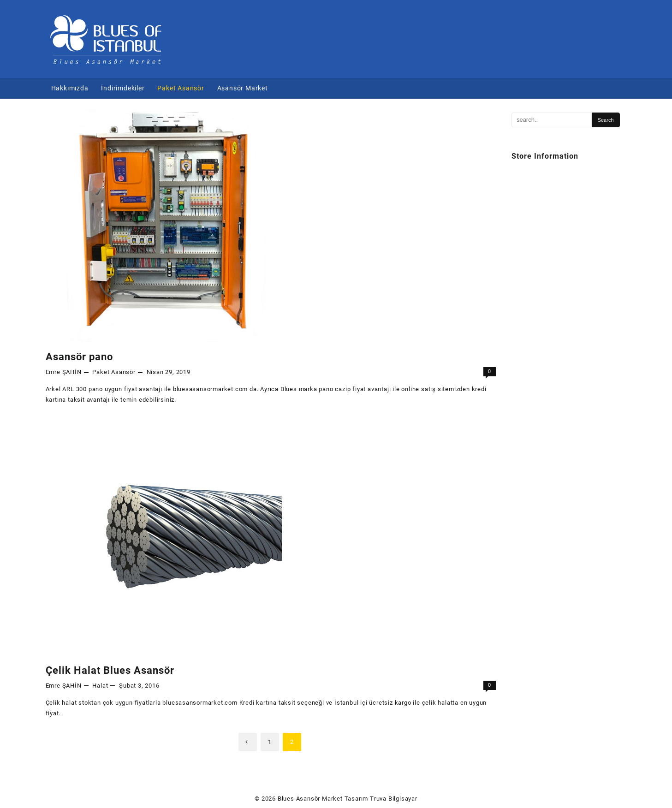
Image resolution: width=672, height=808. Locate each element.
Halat (100, 686)
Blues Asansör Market (310, 799)
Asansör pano (79, 357)
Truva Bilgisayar (394, 799)
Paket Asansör (114, 372)
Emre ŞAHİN (64, 372)
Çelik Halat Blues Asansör (110, 670)
